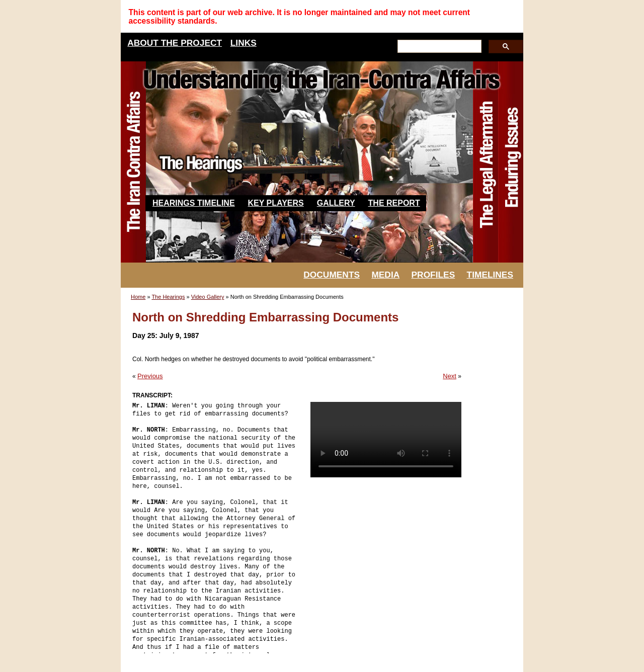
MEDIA (385, 275)
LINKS (244, 43)
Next (450, 376)
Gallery (336, 203)
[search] (438, 47)
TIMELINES (490, 275)
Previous (150, 376)
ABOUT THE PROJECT (175, 43)
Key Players (276, 203)
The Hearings (168, 297)
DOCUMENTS (332, 275)
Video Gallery (208, 297)
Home (138, 297)
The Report (394, 203)
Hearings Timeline (194, 203)
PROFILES (433, 275)
